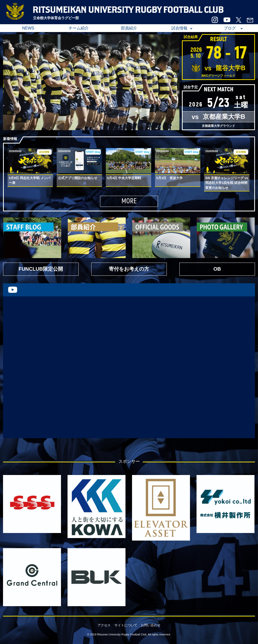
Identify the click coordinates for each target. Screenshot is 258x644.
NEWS (28, 28)
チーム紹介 (79, 28)
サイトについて (126, 625)
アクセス (104, 625)
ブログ (230, 28)
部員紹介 (129, 28)
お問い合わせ (151, 625)
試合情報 (179, 28)
